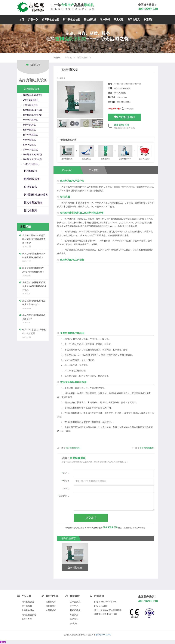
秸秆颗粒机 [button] (31, 167)
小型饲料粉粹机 (125, 152)
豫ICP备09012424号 (103, 635)
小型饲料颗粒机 (30, 102)
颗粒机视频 (90, 20)
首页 (22, 20)
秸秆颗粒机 (27, 606)
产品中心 (33, 20)
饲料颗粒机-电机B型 (33, 92)
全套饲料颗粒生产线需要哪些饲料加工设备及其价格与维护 (34, 236)
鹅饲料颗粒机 (29, 141)
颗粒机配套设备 (29, 615)
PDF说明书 (128, 109)
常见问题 (119, 20)
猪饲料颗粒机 (29, 121)
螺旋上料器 (86, 152)
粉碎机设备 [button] (31, 183)
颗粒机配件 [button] (31, 207)
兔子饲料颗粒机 (30, 131)
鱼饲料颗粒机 (29, 126)
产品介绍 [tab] (67, 170)
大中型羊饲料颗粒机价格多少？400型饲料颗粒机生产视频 (34, 283)
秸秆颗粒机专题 (50, 20)
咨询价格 (33, 61)
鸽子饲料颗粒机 (73, 448)
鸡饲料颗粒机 (29, 136)
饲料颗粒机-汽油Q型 (33, 156)
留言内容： (64, 496)
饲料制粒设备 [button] (32, 85)
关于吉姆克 (134, 20)
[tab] (33, 86)
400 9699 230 (148, 9)
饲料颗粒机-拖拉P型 (32, 112)
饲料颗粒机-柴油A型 (33, 107)
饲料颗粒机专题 (71, 20)
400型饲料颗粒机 (31, 97)
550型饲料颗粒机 (31, 161)
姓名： (66, 473)
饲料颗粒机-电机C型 (33, 151)
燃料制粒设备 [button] (32, 175)
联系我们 (149, 20)
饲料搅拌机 (106, 152)
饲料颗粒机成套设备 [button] (36, 191)
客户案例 (105, 20)
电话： (66, 481)
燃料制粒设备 (28, 610)
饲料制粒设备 (82, 58)
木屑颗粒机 (51, 610)
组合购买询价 (144, 152)
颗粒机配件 (27, 619)
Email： (66, 488)
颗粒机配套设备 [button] (33, 199)
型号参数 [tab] (97, 170)
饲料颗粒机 (51, 602)
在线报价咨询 (124, 117)
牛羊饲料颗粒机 (147, 448)
